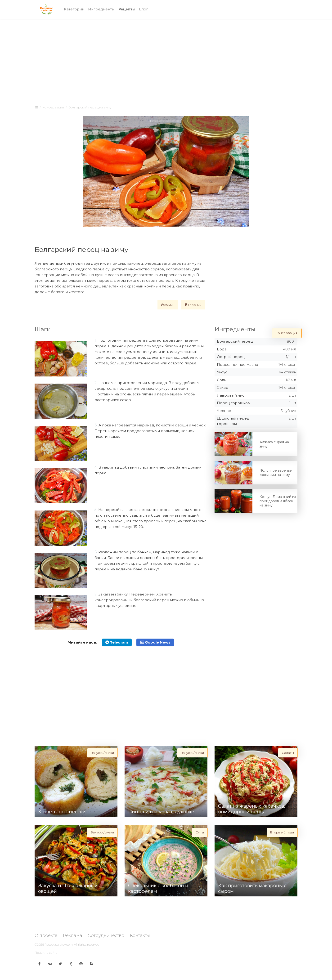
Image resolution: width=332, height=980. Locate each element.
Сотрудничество (106, 935)
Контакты (140, 935)
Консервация (53, 107)
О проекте (46, 935)
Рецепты (128, 9)
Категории (74, 9)
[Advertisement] (166, 57)
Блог (144, 9)
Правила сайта (46, 953)
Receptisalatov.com (59, 944)
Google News (155, 642)
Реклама (73, 935)
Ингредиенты (101, 9)
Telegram (117, 642)
